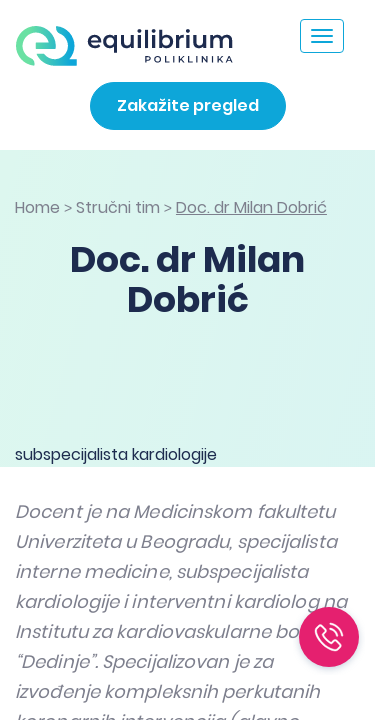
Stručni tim (118, 207)
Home (37, 207)
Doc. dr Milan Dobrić (251, 207)
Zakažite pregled (188, 105)
